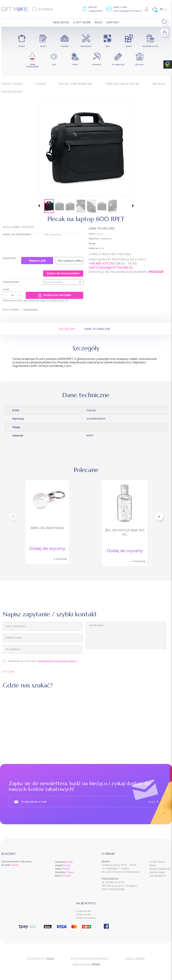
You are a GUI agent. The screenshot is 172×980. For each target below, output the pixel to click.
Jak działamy (158, 876)
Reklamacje (157, 872)
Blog (152, 865)
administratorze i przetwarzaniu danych (57, 661)
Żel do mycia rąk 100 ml (125, 532)
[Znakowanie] (63, 282)
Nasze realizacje (160, 869)
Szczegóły (67, 329)
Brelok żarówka (47, 528)
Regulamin (135, 959)
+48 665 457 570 (102, 263)
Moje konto (84, 914)
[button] (39, 206)
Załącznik (9, 258)
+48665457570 (96, 11)
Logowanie (83, 911)
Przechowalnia (86, 918)
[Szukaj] (50, 9)
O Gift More (157, 862)
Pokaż (15, 865)
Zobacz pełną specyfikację (110, 254)
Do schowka (11, 310)
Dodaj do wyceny (54, 295)
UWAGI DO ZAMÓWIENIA (17, 234)
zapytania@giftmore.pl (128, 11)
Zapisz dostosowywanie (63, 273)
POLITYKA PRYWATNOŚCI (90, 959)
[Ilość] (12, 295)
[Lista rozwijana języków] (163, 9)
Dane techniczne (97, 329)
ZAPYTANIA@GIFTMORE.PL (111, 268)
